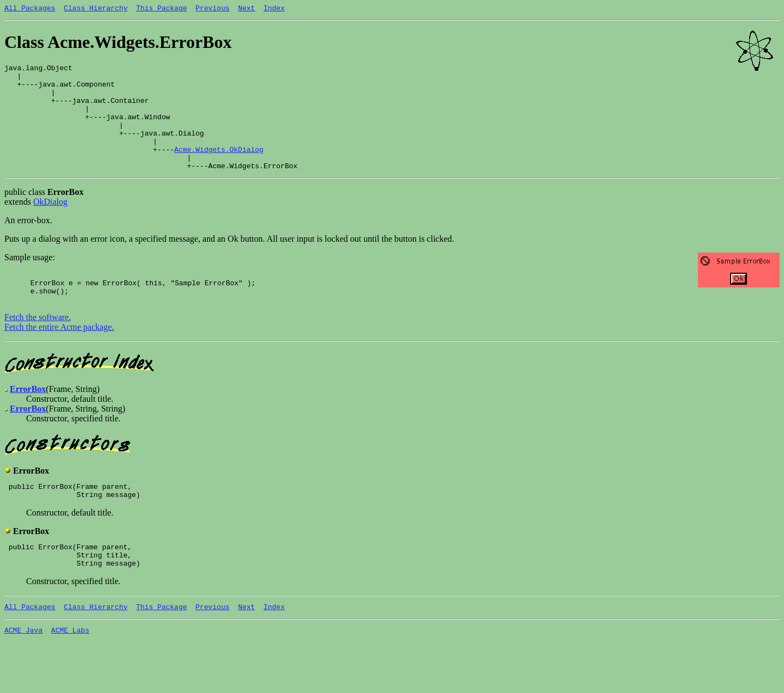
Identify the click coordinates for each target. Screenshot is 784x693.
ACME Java (23, 671)
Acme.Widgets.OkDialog (219, 169)
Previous (212, 9)
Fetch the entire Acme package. (59, 356)
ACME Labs (70, 671)
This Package (162, 9)
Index (274, 9)
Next (246, 9)
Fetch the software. (38, 346)
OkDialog (50, 225)
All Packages (30, 9)
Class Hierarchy (96, 9)
